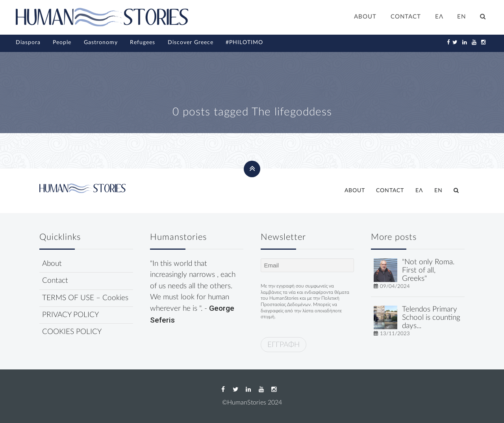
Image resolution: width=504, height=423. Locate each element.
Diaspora (28, 43)
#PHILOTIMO (244, 43)
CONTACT (406, 17)
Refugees (143, 43)
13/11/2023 (395, 334)
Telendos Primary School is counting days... (431, 318)
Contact (55, 281)
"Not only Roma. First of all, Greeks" (428, 270)
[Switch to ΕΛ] (439, 18)
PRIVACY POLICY (70, 315)
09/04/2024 (395, 286)
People (62, 43)
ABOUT (365, 17)
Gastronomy (101, 43)
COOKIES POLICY (72, 332)
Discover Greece (191, 43)
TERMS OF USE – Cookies (85, 298)
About (52, 264)
